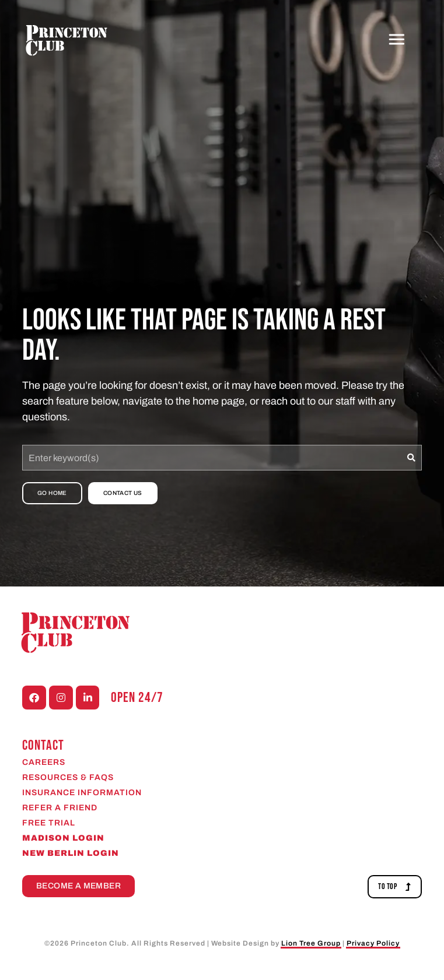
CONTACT (43, 745)
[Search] (412, 458)
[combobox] (212, 458)
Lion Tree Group (311, 943)
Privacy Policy (373, 943)
